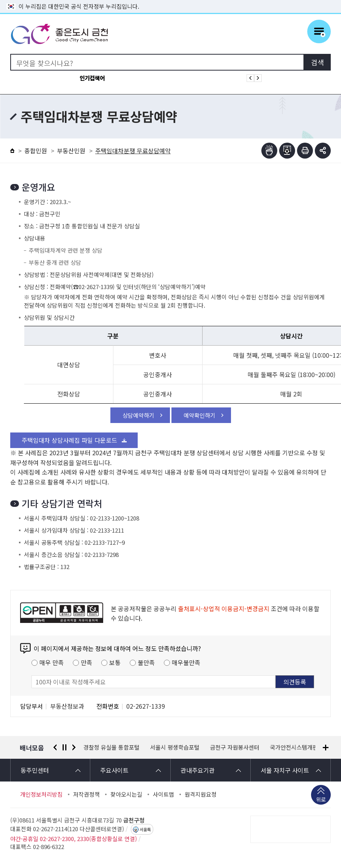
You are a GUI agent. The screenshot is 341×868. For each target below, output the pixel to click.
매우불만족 (186, 662)
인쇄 (305, 151)
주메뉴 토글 (319, 31)
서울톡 (145, 829)
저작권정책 (86, 794)
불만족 (146, 662)
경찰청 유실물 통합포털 (112, 747)
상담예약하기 (138, 415)
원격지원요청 (201, 794)
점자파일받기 (287, 151)
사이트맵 (163, 794)
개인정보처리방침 (41, 794)
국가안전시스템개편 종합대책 (305, 747)
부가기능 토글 (323, 151)
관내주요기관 (198, 770)
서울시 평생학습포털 (175, 747)
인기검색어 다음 (258, 78)
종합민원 (36, 151)
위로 (321, 800)
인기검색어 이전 (250, 78)
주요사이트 (114, 770)
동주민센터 (35, 770)
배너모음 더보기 (326, 748)
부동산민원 (71, 151)
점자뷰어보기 (269, 151)
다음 (74, 747)
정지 (64, 747)
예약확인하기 (200, 415)
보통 (115, 662)
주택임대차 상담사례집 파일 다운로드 (69, 440)
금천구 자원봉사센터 (235, 747)
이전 (55, 747)
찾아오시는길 (126, 794)
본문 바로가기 (171, 0)
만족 (86, 662)
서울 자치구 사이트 (285, 770)
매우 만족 (52, 662)
